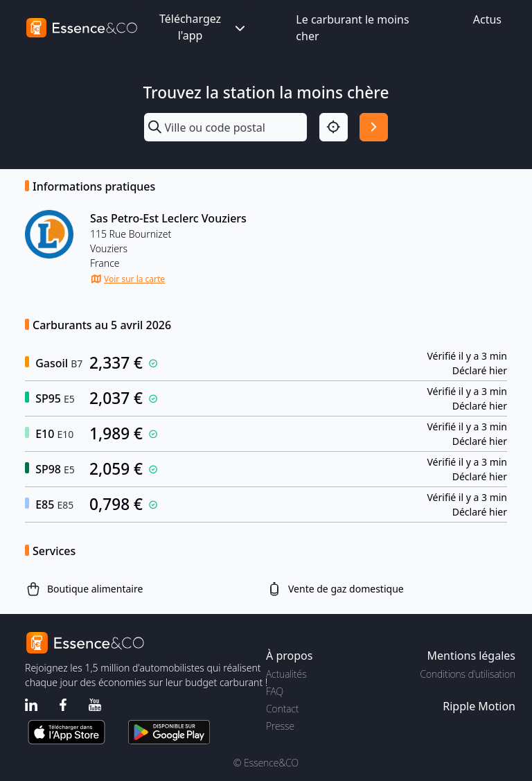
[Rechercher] (374, 127)
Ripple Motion (479, 706)
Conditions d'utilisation (468, 674)
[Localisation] (334, 127)
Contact (282, 709)
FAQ (275, 691)
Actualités (286, 674)
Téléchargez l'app (204, 27)
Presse (280, 726)
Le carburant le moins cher (352, 28)
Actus (487, 19)
